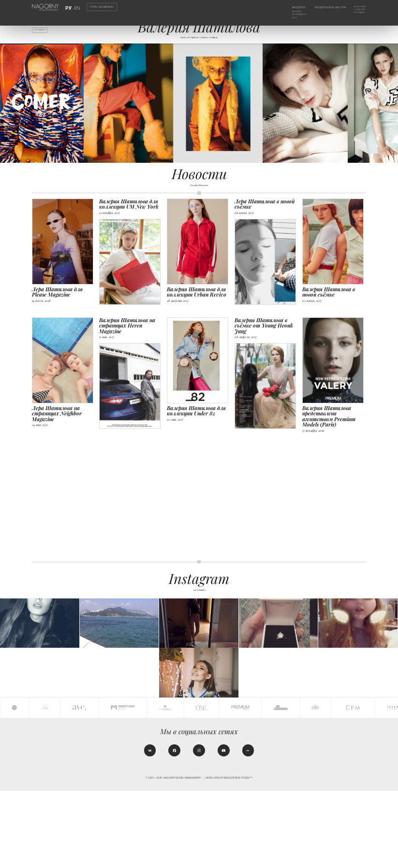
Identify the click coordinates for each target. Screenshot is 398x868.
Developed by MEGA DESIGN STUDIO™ (229, 856)
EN (76, 7)
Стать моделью (102, 7)
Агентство (357, 7)
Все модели (44, 31)
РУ (69, 7)
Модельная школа (325, 7)
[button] (389, 108)
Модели (287, 7)
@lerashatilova (199, 595)
